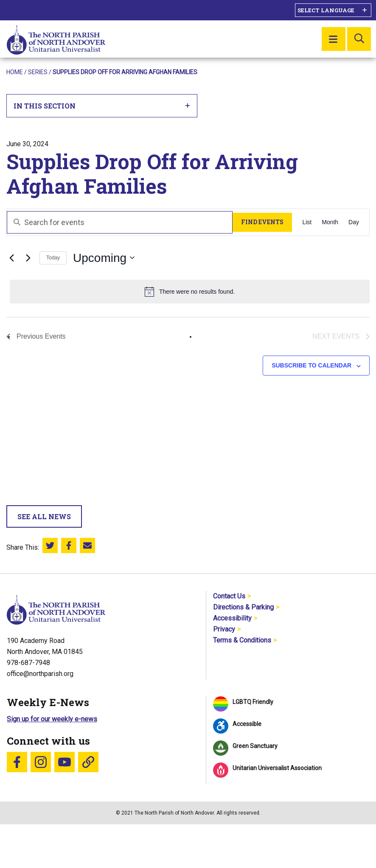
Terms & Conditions (242, 640)
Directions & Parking (243, 607)
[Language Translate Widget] (333, 10)
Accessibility (232, 618)
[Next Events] (28, 258)
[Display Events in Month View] (330, 222)
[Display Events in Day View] (354, 222)
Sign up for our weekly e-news (52, 719)
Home (15, 72)
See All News (44, 516)
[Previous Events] (11, 258)
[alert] (190, 292)
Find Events (262, 222)
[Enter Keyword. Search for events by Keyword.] (120, 222)
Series (38, 72)
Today (53, 258)
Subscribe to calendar (311, 365)
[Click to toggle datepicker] (104, 258)
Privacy (224, 629)
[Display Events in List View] (307, 222)
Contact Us (229, 596)
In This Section (102, 106)
